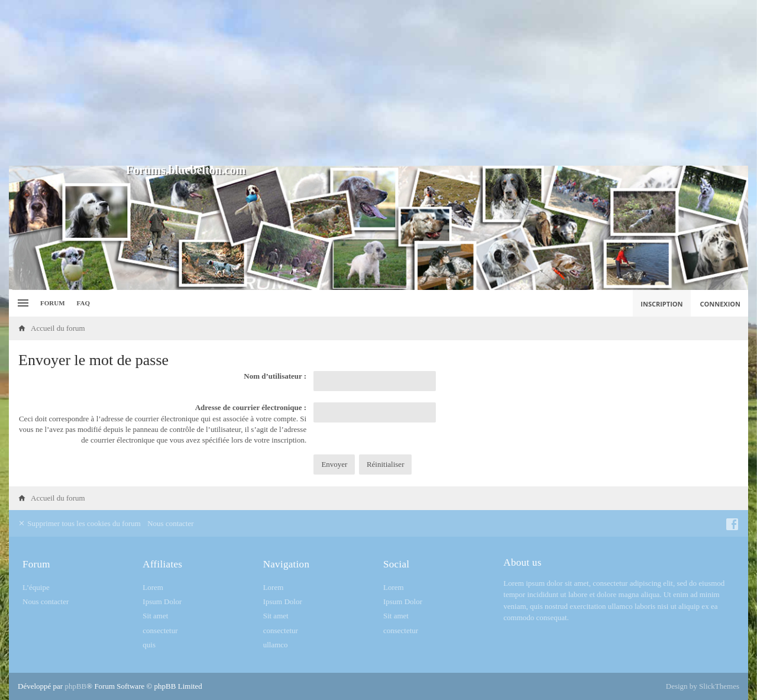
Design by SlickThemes (703, 686)
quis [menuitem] (149, 645)
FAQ (83, 303)
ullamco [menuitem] (276, 645)
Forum (53, 303)
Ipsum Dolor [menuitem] (162, 601)
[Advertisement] (378, 83)
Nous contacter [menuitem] (170, 523)
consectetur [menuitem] (160, 630)
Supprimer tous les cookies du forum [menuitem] (79, 523)
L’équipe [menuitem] (36, 587)
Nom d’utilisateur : (275, 376)
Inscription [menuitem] (661, 304)
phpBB (75, 686)
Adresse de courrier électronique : (251, 407)
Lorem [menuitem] (153, 587)
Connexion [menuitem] (721, 304)
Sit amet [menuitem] (155, 616)
